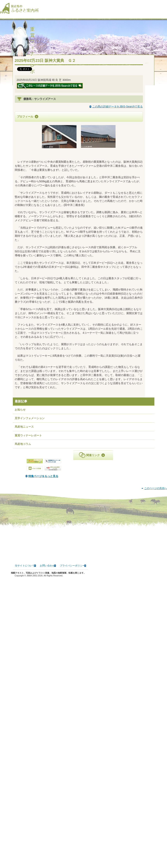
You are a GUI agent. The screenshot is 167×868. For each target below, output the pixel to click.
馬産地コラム (23, 518)
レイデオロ (80, 159)
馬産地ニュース (24, 501)
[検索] (164, 6)
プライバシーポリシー (72, 857)
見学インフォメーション (30, 492)
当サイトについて (25, 857)
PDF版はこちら (29, 577)
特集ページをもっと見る (83, 550)
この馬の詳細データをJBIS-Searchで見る (118, 110)
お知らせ (20, 483)
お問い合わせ (47, 857)
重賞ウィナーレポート (28, 509)
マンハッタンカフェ (108, 165)
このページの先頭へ (156, 779)
